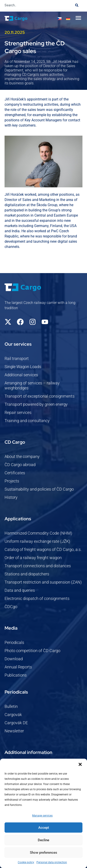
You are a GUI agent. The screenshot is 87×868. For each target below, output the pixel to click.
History (11, 497)
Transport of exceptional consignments (40, 396)
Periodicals (14, 642)
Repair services (18, 412)
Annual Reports (18, 667)
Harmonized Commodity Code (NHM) (38, 533)
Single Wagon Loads (23, 367)
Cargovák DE (16, 723)
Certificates (15, 473)
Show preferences (43, 853)
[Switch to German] (68, 18)
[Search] (77, 5)
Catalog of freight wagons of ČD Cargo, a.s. (43, 549)
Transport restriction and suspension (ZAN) (43, 582)
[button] (80, 764)
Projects (12, 481)
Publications (16, 675)
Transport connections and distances (38, 566)
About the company (22, 456)
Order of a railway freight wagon (33, 558)
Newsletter (14, 731)
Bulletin (11, 706)
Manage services (42, 816)
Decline (43, 840)
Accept (44, 828)
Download (14, 659)
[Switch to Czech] (59, 18)
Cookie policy (26, 862)
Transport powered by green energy (36, 404)
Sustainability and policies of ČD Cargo (39, 489)
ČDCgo (11, 607)
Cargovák (13, 715)
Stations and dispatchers (27, 574)
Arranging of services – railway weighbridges (32, 385)
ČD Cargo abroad (20, 465)
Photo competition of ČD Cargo (32, 651)
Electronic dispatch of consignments (37, 598)
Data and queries (20, 590)
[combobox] (38, 5)
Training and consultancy (27, 421)
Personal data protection (52, 862)
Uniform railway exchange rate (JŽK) (37, 541)
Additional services (21, 375)
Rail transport (17, 358)
